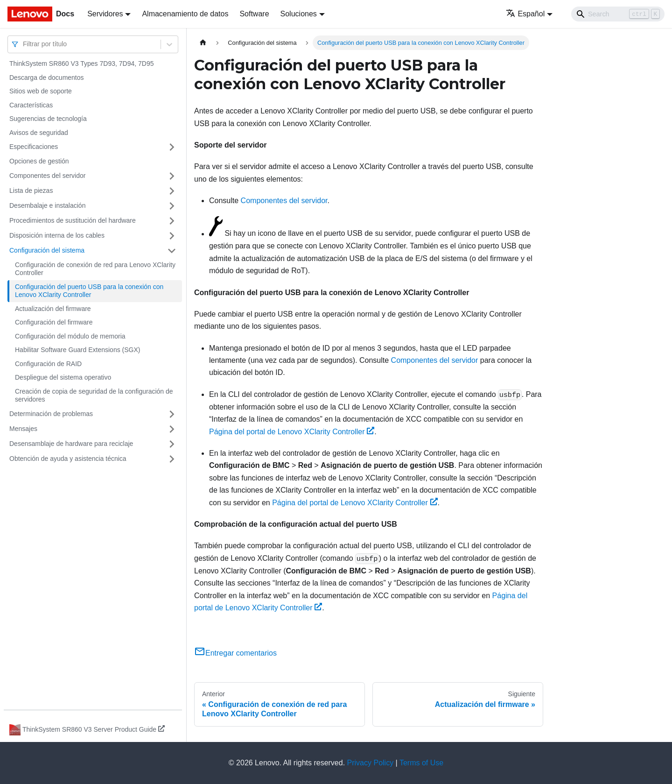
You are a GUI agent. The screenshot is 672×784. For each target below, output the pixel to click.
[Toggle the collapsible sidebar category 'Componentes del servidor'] (172, 176)
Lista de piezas (31, 191)
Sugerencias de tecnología (48, 119)
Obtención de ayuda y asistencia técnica (68, 459)
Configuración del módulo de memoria (70, 336)
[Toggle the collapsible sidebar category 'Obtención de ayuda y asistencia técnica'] (172, 459)
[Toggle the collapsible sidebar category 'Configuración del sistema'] (172, 251)
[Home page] (203, 43)
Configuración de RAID (48, 364)
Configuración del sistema (47, 250)
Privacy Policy (371, 763)
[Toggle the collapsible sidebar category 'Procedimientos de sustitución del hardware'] (172, 221)
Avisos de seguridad (39, 133)
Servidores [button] (105, 14)
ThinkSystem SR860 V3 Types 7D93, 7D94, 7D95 (81, 64)
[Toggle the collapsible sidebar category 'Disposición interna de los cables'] (172, 236)
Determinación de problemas (51, 414)
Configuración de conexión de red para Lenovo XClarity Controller (95, 269)
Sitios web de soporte (41, 91)
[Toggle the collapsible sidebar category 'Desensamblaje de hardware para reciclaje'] (172, 444)
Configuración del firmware (54, 322)
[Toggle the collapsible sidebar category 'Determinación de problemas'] (172, 414)
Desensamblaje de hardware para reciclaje (71, 444)
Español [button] (525, 14)
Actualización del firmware (53, 309)
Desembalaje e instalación (47, 205)
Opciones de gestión (39, 161)
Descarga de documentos (47, 78)
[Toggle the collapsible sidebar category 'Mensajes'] (172, 429)
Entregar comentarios (235, 653)
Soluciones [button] (299, 14)
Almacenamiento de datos (185, 14)
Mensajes (23, 429)
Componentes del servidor (47, 176)
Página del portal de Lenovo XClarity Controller (292, 432)
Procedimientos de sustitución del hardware (73, 220)
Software (254, 14)
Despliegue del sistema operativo (63, 377)
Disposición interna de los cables (57, 235)
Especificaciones (34, 147)
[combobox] (24, 44)
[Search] (618, 14)
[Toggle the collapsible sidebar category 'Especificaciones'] (172, 147)
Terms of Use (421, 763)
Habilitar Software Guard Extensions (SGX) (77, 350)
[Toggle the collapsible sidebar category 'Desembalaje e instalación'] (172, 206)
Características (31, 105)
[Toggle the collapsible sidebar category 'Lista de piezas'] (172, 191)
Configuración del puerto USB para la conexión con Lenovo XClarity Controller (89, 291)
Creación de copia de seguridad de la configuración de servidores (94, 396)
